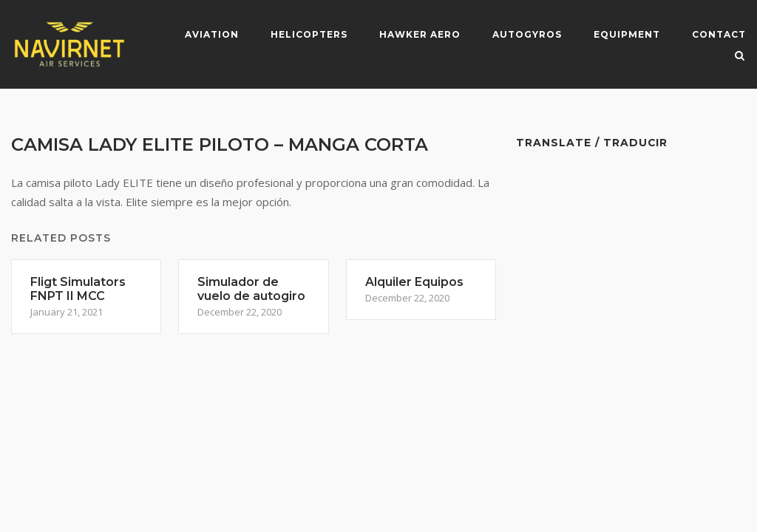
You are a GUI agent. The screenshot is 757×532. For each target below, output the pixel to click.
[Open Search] (740, 57)
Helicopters (309, 34)
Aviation (212, 34)
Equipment (627, 34)
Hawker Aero (420, 34)
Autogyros (527, 34)
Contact (719, 34)
